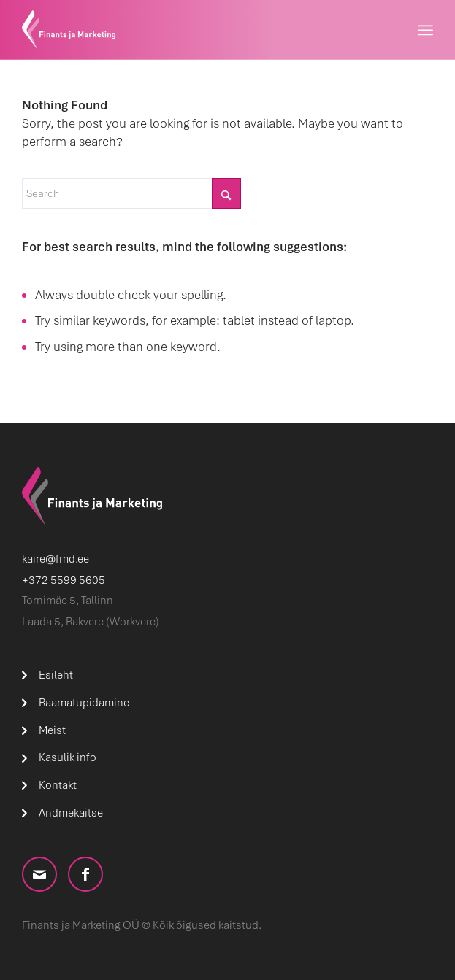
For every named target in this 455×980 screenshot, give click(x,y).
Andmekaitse (71, 813)
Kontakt (58, 785)
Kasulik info (68, 757)
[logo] (186, 30)
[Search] (131, 193)
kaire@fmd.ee (56, 559)
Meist (52, 730)
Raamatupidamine (84, 703)
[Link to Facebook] (85, 874)
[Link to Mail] (39, 874)
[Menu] (425, 30)
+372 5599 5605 (64, 580)
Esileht (56, 675)
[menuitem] (425, 30)
